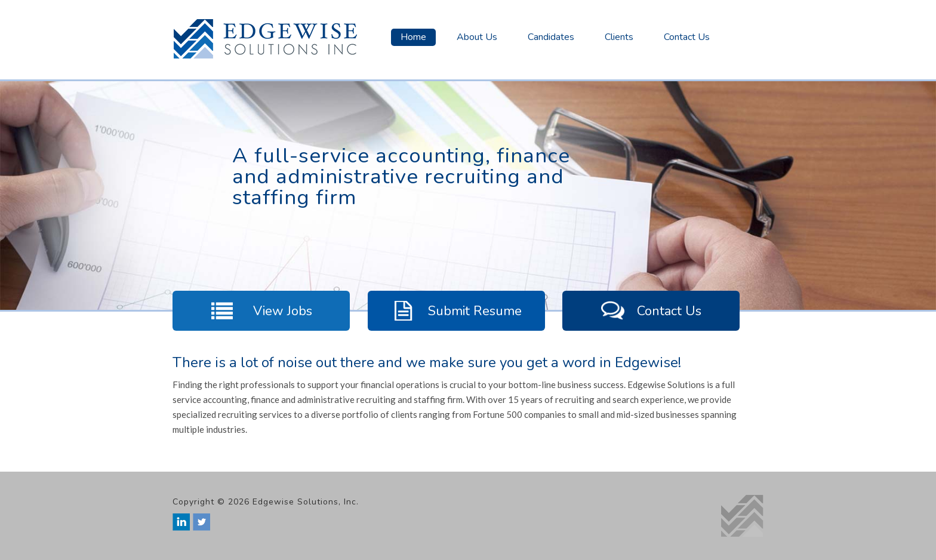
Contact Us (687, 37)
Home (413, 37)
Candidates (551, 37)
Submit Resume (456, 311)
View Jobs (261, 311)
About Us (477, 37)
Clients (619, 37)
